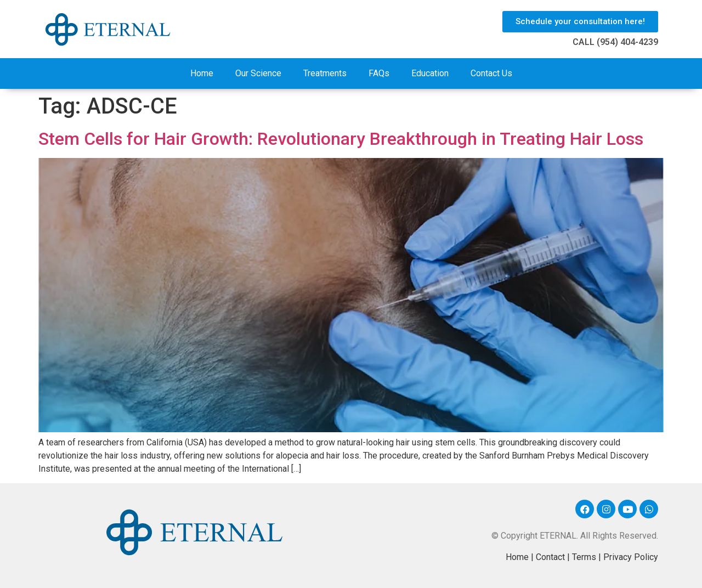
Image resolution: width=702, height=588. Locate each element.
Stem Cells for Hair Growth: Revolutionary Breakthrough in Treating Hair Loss (341, 139)
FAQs (379, 73)
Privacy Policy (631, 557)
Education (430, 73)
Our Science (258, 73)
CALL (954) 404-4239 (615, 42)
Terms (584, 557)
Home (202, 73)
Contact (550, 557)
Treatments (325, 73)
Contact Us (491, 73)
